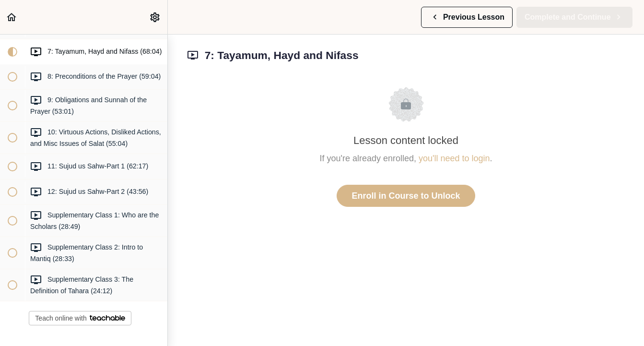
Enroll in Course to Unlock (406, 196)
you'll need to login (454, 158)
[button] (12, 17)
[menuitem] (155, 17)
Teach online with (80, 318)
